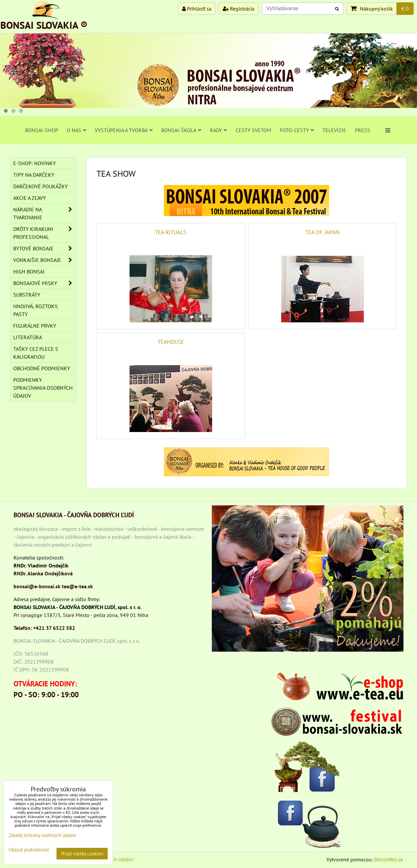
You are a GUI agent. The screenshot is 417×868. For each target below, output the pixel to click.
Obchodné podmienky (42, 368)
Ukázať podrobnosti (29, 850)
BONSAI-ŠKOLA (181, 130)
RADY (218, 130)
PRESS (362, 130)
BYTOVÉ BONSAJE (45, 248)
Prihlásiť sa (197, 9)
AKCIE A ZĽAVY (30, 198)
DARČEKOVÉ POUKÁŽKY (40, 186)
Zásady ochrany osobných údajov (42, 835)
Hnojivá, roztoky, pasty (36, 310)
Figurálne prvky (35, 326)
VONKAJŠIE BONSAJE (45, 260)
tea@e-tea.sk (77, 586)
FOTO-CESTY (297, 130)
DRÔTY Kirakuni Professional (45, 233)
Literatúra (28, 337)
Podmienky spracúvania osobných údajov (43, 388)
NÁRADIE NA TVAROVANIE (45, 213)
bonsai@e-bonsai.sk (37, 586)
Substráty (27, 295)
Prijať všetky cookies (82, 854)
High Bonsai (29, 271)
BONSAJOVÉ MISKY (45, 283)
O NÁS (76, 130)
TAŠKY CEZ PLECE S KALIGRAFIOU (36, 353)
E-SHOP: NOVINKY (35, 163)
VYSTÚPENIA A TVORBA (124, 130)
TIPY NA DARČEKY (34, 175)
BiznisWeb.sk (389, 859)
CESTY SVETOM (253, 130)
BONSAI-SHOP (42, 130)
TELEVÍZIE (334, 130)
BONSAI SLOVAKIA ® (44, 25)
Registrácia (239, 9)
